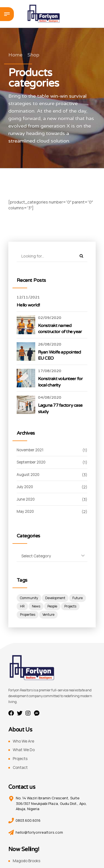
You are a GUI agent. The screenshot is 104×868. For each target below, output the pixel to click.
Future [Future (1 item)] (25, 607)
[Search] (81, 256)
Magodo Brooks (27, 861)
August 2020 (29, 475)
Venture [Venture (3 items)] (69, 615)
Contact (20, 768)
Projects (21, 759)
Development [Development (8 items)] (56, 598)
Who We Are (24, 742)
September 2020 (33, 463)
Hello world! (28, 305)
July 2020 (25, 487)
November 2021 (31, 450)
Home (15, 55)
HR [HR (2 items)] (40, 607)
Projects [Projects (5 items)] (26, 615)
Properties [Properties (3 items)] (47, 615)
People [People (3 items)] (71, 607)
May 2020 (26, 512)
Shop (33, 55)
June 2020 (26, 499)
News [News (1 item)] (54, 607)
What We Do (24, 750)
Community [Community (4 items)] (29, 598)
